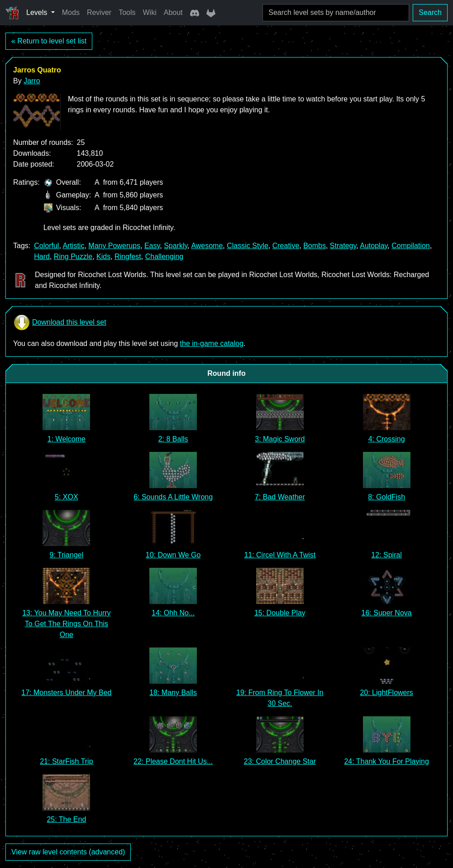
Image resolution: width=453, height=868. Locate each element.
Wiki (150, 12)
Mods (71, 12)
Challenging (165, 257)
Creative (286, 246)
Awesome (207, 246)
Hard (42, 257)
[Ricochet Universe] (12, 13)
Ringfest (128, 257)
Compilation (410, 246)
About (173, 12)
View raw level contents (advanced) (68, 852)
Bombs (315, 246)
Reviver (99, 12)
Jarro (32, 81)
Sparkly (176, 246)
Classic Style (248, 246)
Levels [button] (38, 12)
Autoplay (374, 246)
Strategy (343, 246)
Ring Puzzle (73, 257)
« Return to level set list (49, 41)
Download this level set (60, 322)
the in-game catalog (212, 343)
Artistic (73, 246)
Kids (103, 257)
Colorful (46, 246)
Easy (152, 246)
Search (430, 12)
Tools (127, 12)
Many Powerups (114, 246)
